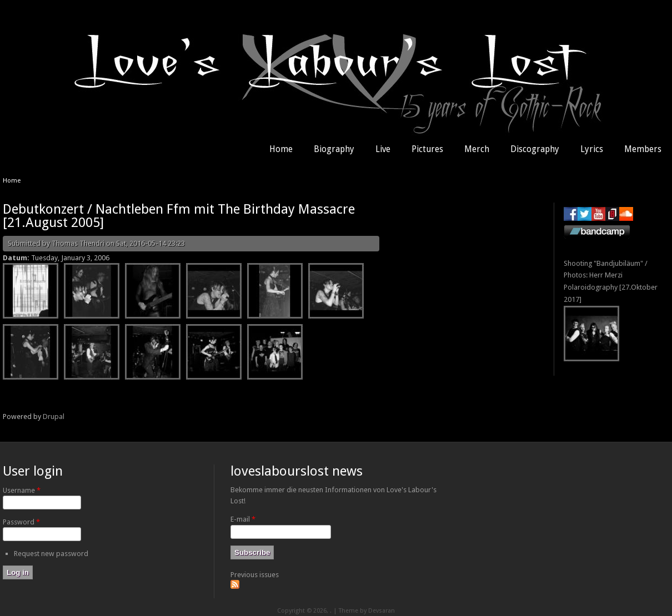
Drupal (54, 416)
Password (21, 522)
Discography (535, 149)
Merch (477, 149)
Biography (334, 149)
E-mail (243, 519)
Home (281, 149)
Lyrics (592, 149)
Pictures (427, 149)
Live (383, 149)
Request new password (51, 554)
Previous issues (255, 575)
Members (643, 149)
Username (22, 490)
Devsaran (382, 611)
